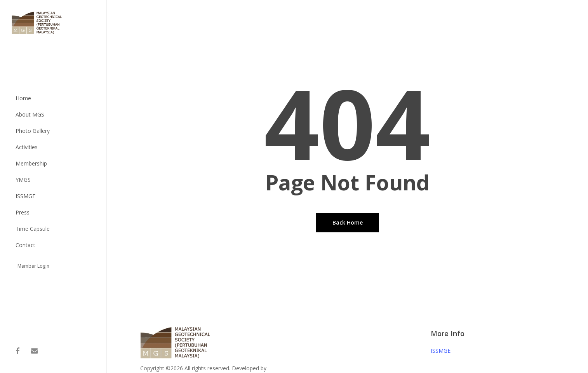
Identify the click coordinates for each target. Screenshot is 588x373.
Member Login (33, 266)
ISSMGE (441, 351)
